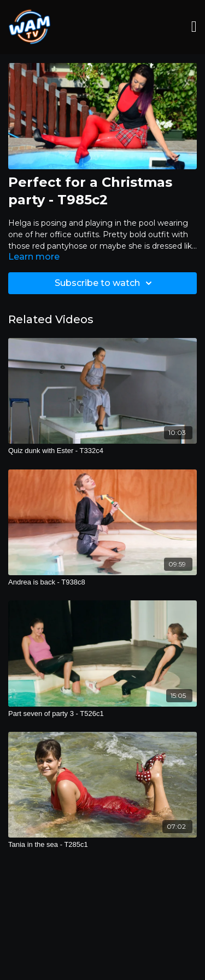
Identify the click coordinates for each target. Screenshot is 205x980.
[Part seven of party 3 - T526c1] (102, 714)
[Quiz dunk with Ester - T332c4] (102, 451)
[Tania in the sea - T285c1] (102, 845)
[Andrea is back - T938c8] (102, 582)
